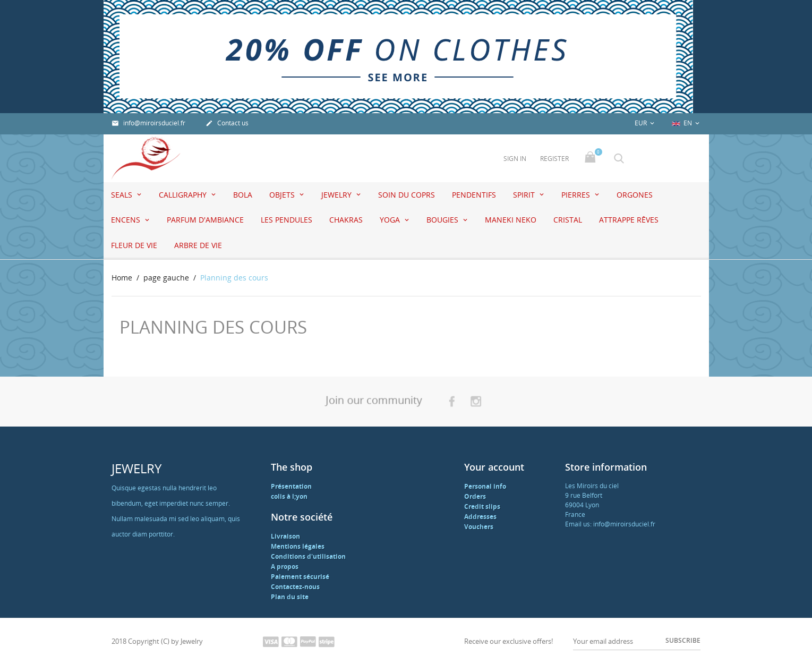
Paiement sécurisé (300, 577)
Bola (243, 195)
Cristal (568, 220)
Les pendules (287, 220)
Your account (494, 467)
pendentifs (474, 195)
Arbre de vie (198, 245)
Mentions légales (298, 546)
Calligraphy (184, 195)
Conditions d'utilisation (308, 556)
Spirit (525, 195)
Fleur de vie (134, 245)
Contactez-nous (295, 587)
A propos (285, 567)
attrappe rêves (629, 220)
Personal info (485, 486)
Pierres (577, 195)
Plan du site (290, 597)
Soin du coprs (407, 195)
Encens (127, 220)
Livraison (285, 536)
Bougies (443, 220)
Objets (283, 195)
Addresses (480, 517)
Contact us (227, 123)
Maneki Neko (511, 220)
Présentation (291, 486)
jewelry (337, 195)
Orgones (635, 195)
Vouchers (479, 527)
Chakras (346, 220)
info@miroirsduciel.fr (148, 123)
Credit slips (482, 506)
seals (123, 195)
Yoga (391, 220)
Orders (475, 496)
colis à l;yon (289, 496)
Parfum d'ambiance (205, 220)
